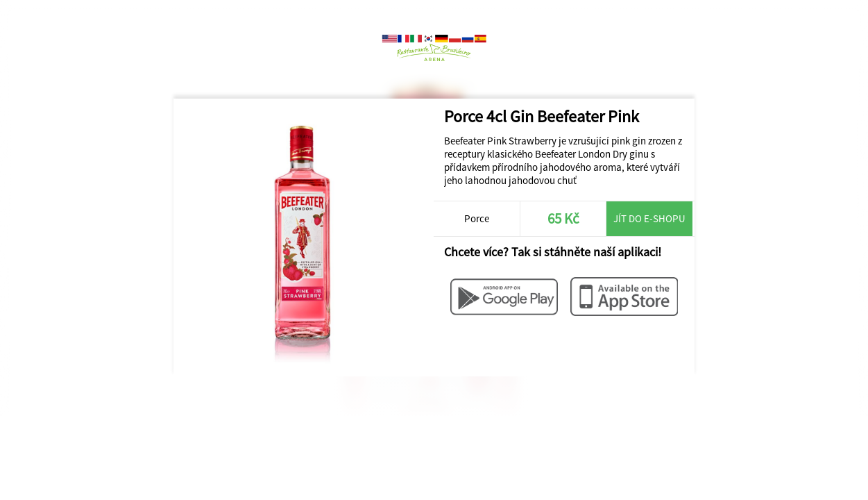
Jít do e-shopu (649, 218)
